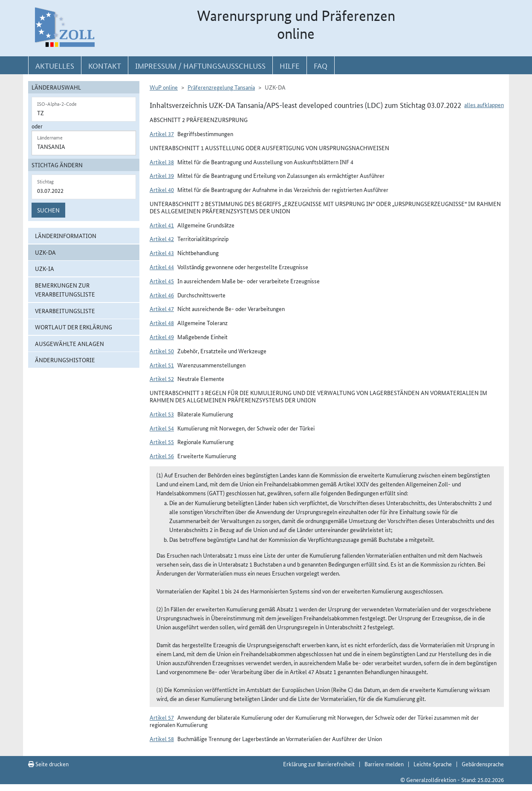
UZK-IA (45, 268)
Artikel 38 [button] (162, 162)
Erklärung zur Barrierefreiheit (319, 764)
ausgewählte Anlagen (69, 343)
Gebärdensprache (483, 764)
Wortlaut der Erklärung (74, 327)
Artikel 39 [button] (162, 175)
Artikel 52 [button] (162, 378)
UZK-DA (45, 252)
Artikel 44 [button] (162, 267)
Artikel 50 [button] (162, 351)
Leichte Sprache (433, 764)
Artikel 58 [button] (162, 739)
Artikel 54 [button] (162, 428)
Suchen (48, 210)
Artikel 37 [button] (162, 134)
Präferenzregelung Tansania (221, 87)
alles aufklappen (484, 105)
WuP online (164, 87)
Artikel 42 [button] (162, 238)
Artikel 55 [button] (162, 442)
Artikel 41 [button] (162, 225)
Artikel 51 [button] (162, 365)
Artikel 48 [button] (162, 323)
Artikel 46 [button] (162, 295)
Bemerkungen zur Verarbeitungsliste (65, 289)
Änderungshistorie (65, 360)
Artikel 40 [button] (162, 189)
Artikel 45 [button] (162, 281)
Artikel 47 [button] (162, 308)
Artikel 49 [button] (162, 337)
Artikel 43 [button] (162, 253)
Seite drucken (48, 764)
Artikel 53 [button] (162, 414)
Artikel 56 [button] (162, 456)
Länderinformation (66, 236)
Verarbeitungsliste (65, 311)
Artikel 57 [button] (162, 717)
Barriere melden (384, 764)
